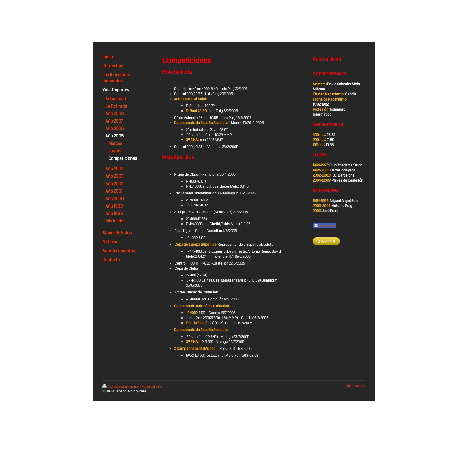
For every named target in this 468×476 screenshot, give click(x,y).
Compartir (324, 226)
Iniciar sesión (355, 386)
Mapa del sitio (152, 387)
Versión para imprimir (121, 387)
